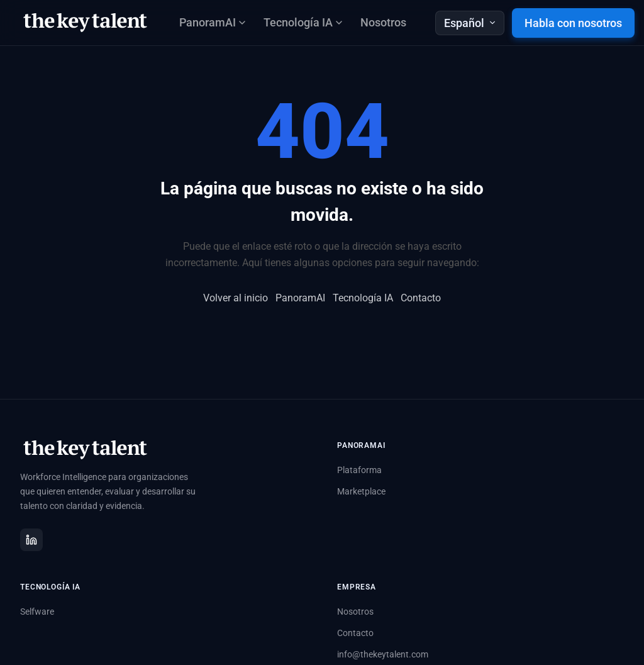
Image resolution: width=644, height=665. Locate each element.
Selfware (37, 612)
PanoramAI (300, 298)
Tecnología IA (363, 298)
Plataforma (359, 470)
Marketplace (361, 491)
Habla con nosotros (573, 23)
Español (470, 23)
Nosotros (383, 22)
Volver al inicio (236, 298)
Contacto (421, 298)
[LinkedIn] (31, 540)
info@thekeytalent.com (383, 654)
